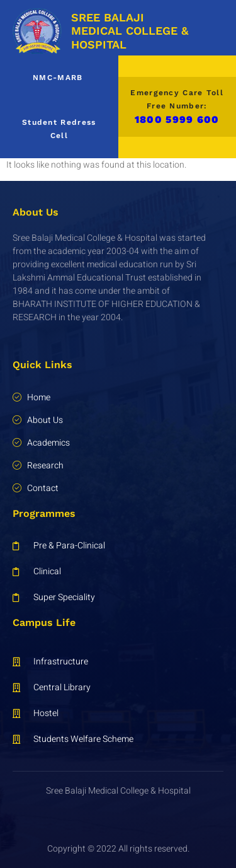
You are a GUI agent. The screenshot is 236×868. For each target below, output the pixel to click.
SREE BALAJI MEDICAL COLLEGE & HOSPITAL (130, 31)
